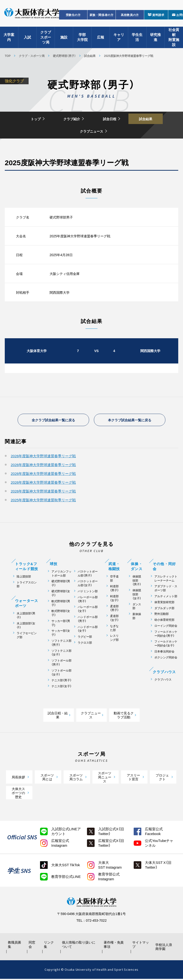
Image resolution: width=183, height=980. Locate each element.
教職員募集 (15, 945)
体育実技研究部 (164, 603)
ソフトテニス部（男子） (61, 644)
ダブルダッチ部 (164, 609)
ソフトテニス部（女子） (61, 653)
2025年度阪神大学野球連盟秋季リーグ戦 (43, 501)
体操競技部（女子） (137, 595)
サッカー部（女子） (61, 634)
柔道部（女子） (114, 619)
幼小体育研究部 (164, 621)
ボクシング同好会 (166, 658)
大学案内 (9, 38)
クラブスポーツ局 (46, 38)
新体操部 (137, 617)
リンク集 (50, 945)
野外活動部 (162, 615)
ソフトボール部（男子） (61, 663)
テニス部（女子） (61, 687)
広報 (101, 38)
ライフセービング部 (27, 636)
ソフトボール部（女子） (61, 673)
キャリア (119, 38)
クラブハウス (163, 680)
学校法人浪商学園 (164, 948)
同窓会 (32, 945)
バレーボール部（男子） (88, 600)
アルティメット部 (166, 597)
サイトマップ (139, 945)
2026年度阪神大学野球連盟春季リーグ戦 (43, 457)
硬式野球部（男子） (64, 56)
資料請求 (158, 16)
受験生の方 (73, 16)
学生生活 (137, 38)
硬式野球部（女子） (61, 594)
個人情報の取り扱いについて (80, 945)
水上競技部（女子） (26, 626)
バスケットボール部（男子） (88, 574)
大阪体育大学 (32, 15)
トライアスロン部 (27, 585)
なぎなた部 (114, 629)
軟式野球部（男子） (61, 604)
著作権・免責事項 (114, 945)
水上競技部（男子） (26, 616)
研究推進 (155, 38)
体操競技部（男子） (137, 581)
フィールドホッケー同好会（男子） (166, 635)
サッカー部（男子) (61, 624)
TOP (8, 56)
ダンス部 (137, 607)
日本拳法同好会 (164, 652)
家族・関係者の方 (102, 16)
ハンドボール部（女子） (88, 630)
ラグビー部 (85, 638)
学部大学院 (82, 38)
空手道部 (114, 579)
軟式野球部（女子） (61, 614)
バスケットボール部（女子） (88, 584)
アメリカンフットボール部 (61, 574)
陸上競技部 (24, 577)
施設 (64, 38)
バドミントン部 (88, 592)
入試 (27, 38)
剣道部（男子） (114, 589)
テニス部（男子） (61, 681)
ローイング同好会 (166, 627)
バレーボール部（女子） (88, 610)
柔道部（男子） (114, 609)
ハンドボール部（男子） (88, 620)
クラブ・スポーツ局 (32, 56)
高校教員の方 (130, 16)
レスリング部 (114, 639)
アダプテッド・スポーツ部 (166, 589)
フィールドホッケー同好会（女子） (166, 644)
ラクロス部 (85, 644)
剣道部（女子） (114, 599)
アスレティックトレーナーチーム (166, 579)
